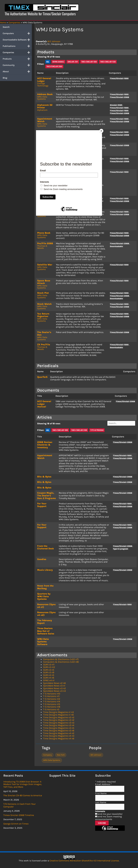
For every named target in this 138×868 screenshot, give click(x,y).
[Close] (101, 131)
